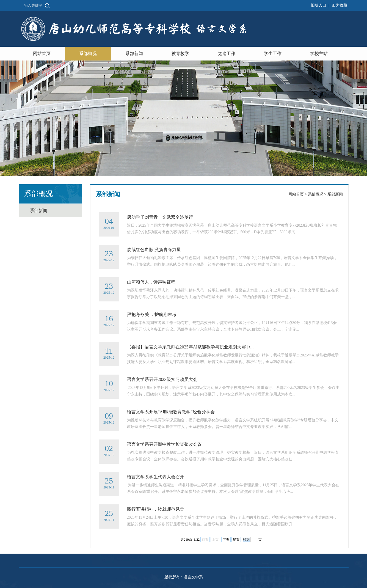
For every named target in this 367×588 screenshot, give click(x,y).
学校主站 (319, 53)
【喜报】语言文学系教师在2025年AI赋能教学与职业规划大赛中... (190, 347)
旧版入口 (319, 5)
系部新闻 (134, 53)
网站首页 (42, 53)
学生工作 (273, 53)
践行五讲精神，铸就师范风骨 (156, 509)
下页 (226, 540)
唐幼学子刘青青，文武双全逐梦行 (160, 217)
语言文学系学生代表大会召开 (156, 477)
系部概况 (88, 53)
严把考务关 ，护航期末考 (152, 314)
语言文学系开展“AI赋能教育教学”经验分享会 (171, 412)
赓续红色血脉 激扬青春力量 (154, 250)
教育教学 (180, 53)
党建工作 (227, 53)
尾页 (236, 540)
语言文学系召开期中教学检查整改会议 (164, 444)
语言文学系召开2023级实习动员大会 (162, 379)
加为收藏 (340, 5)
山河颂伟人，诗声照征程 (151, 282)
